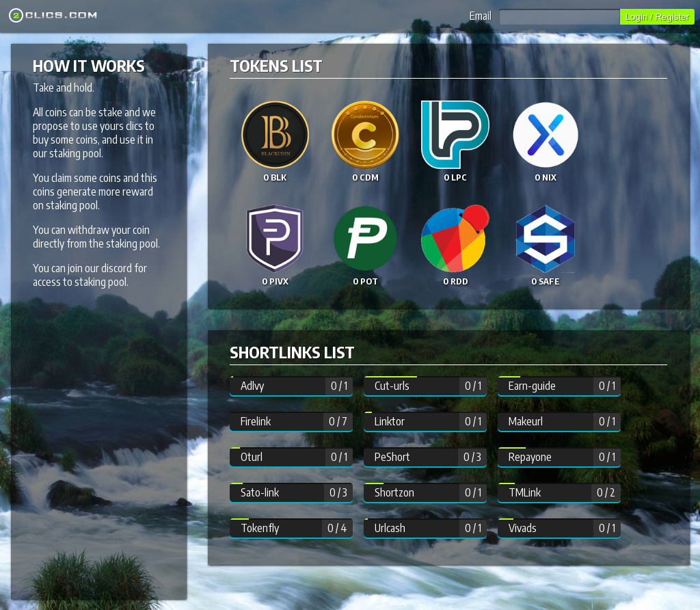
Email (545, 16)
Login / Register (657, 17)
